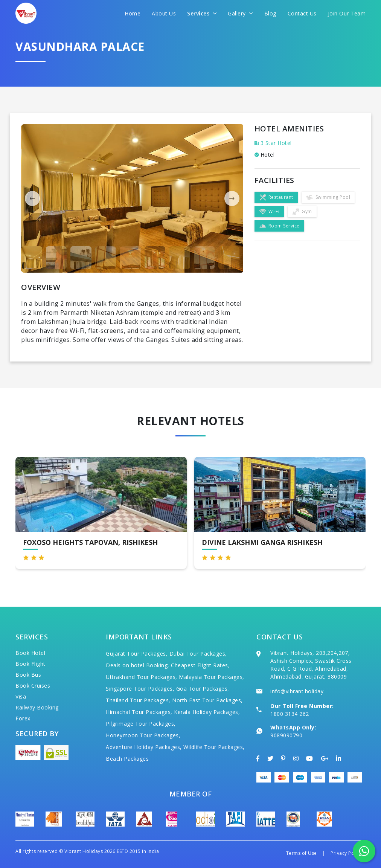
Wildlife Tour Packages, (214, 747)
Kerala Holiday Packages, (207, 712)
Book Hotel (30, 653)
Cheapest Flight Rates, (200, 665)
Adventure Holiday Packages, (144, 747)
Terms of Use (302, 853)
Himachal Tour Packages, (139, 712)
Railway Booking (37, 707)
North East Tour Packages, (207, 700)
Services (202, 13)
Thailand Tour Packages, (138, 700)
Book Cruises (33, 686)
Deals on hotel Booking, (138, 665)
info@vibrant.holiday (297, 691)
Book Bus (28, 675)
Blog (270, 13)
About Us (164, 13)
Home (133, 13)
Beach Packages (127, 759)
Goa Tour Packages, (203, 689)
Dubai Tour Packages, (198, 654)
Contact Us (302, 13)
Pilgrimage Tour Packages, (141, 724)
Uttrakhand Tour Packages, (142, 677)
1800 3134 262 (290, 714)
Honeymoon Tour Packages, (143, 735)
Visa (21, 696)
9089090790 (286, 735)
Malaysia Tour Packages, (212, 677)
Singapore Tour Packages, (140, 689)
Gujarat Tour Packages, (137, 654)
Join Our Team (347, 13)
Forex (23, 718)
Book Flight (30, 664)
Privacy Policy (346, 853)
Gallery (240, 13)
